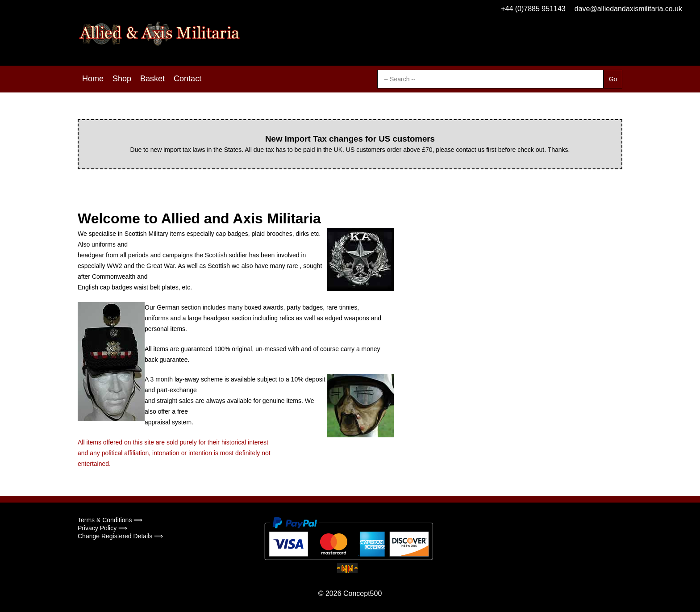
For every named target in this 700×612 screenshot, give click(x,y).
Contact (187, 79)
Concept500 (362, 593)
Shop (122, 79)
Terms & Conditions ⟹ (110, 520)
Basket (152, 79)
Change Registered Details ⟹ (120, 536)
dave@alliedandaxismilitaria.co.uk (628, 9)
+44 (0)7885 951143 (533, 9)
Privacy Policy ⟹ (102, 528)
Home (93, 79)
